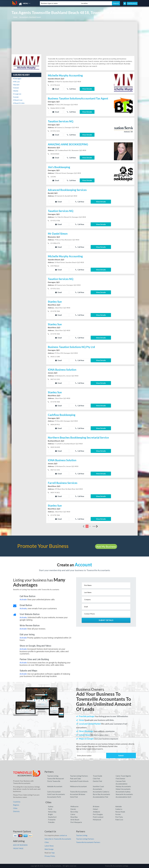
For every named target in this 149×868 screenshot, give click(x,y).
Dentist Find (97, 781)
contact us (63, 835)
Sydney (51, 806)
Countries (17, 802)
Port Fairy (119, 817)
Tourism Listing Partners (79, 776)
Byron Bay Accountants (101, 794)
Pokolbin (51, 822)
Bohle (16, 91)
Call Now (71, 89)
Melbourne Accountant (78, 786)
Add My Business (106, 546)
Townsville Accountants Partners (88, 842)
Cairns (73, 814)
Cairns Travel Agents (123, 776)
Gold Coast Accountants (56, 794)
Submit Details (106, 620)
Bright (50, 814)
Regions (16, 805)
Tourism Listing (53, 776)
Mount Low (18, 100)
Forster (118, 814)
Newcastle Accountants (124, 794)
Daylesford (52, 817)
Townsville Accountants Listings (117, 866)
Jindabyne (96, 812)
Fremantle (52, 820)
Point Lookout (98, 817)
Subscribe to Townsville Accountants (58, 839)
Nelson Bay (52, 812)
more (95, 526)
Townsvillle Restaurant (56, 779)
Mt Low (16, 82)
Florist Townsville (54, 781)
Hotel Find (74, 797)
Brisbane (96, 806)
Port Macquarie (76, 822)
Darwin (73, 809)
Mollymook (97, 820)
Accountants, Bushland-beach (30, 17)
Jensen (16, 88)
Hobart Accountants (123, 789)
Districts (16, 811)
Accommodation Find (100, 797)
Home (15, 17)
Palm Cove (119, 820)
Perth (50, 809)
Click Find (96, 779)
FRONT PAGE (18, 848)
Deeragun (17, 79)
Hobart (95, 809)
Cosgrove (17, 94)
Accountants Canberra (101, 792)
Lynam (16, 97)
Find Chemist (120, 779)
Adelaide (119, 806)
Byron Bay (74, 812)
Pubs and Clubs (75, 779)
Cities (15, 808)
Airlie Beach (75, 820)
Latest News (49, 846)
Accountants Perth (54, 797)
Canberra (119, 809)
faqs (53, 853)
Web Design (49, 849)
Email (56, 89)
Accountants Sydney (123, 792)
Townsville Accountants (79, 792)
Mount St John (19, 103)
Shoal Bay (74, 817)
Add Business (132, 3)
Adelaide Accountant (55, 786)
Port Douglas (98, 814)
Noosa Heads (120, 812)
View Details (87, 89)
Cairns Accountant (54, 792)
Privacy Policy (50, 856)
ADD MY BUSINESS (20, 845)
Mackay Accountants (123, 786)
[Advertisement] (75, 38)
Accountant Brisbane (78, 794)
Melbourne (74, 806)
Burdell (16, 85)
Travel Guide (97, 776)
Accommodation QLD (123, 797)
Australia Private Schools (79, 781)
